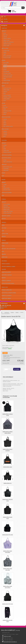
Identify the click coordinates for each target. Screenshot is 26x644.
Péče (3, 251)
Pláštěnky (5, 64)
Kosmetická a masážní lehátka (9, 293)
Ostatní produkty (7, 80)
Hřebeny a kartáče (7, 95)
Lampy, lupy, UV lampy (8, 211)
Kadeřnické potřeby (6, 272)
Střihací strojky (6, 46)
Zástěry (5, 66)
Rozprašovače (6, 72)
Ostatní (5, 52)
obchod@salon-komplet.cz (10, 642)
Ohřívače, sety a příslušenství (9, 249)
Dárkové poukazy (6, 264)
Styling (5, 123)
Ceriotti (4, 103)
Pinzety (5, 160)
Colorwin (5, 135)
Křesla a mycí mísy (7, 88)
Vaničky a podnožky (7, 213)
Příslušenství (6, 169)
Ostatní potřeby (7, 99)
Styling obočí (6, 170)
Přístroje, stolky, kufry (7, 290)
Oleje (3, 195)
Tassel (5, 121)
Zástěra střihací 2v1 (8, 483)
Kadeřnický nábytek (6, 298)
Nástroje (4, 219)
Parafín (4, 173)
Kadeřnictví (4, 28)
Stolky (5, 109)
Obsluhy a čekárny (7, 39)
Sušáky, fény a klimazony (9, 42)
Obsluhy (5, 113)
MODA (5, 114)
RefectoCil (4, 165)
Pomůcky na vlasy (7, 73)
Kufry (3, 176)
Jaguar (5, 54)
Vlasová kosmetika (6, 117)
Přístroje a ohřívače (7, 152)
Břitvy (5, 94)
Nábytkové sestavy (7, 44)
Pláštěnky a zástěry (7, 97)
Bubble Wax (5, 257)
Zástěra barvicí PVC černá (8, 604)
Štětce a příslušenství (8, 162)
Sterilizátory (6, 206)
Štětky (5, 79)
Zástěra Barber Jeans (8, 467)
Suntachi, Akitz (6, 51)
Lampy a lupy (6, 151)
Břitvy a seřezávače (7, 56)
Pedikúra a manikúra (7, 296)
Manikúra (4, 222)
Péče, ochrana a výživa (8, 126)
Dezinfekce (4, 261)
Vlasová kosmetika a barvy (8, 283)
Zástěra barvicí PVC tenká (8, 535)
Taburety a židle (7, 208)
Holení (5, 101)
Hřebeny (5, 68)
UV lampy (4, 228)
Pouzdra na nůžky (7, 58)
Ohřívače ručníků (7, 190)
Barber (3, 86)
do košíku (17, 369)
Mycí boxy (6, 35)
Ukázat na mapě (7, 636)
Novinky (4, 19)
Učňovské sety (5, 83)
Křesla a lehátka (7, 204)
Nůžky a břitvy (5, 48)
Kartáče (5, 70)
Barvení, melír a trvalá (8, 75)
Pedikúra (4, 199)
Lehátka (5, 145)
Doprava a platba (4, 307)
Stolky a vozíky (6, 40)
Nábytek (4, 182)
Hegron (5, 125)
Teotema (5, 119)
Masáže (4, 180)
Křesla (5, 33)
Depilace (4, 240)
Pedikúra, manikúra (6, 281)
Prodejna (2, 308)
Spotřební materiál (6, 216)
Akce (4, 17)
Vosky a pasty (5, 243)
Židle (4, 147)
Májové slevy (5, 287)
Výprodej (4, 22)
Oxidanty (5, 133)
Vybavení (4, 31)
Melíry (5, 137)
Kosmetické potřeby (6, 158)
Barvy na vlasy (5, 129)
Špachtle (4, 254)
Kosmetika (4, 140)
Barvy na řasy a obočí (8, 167)
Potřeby (4, 60)
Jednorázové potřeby (8, 77)
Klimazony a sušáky (7, 111)
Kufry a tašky (6, 63)
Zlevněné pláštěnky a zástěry (9, 267)
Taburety (5, 37)
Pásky (3, 246)
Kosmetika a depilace (7, 275)
